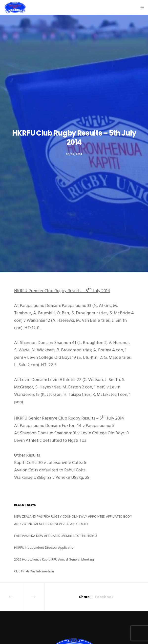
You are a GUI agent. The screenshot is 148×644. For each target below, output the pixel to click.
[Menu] (141, 7)
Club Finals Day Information (34, 571)
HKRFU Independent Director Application (45, 548)
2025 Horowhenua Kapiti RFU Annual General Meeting (54, 559)
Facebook (104, 597)
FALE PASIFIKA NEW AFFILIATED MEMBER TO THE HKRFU (55, 536)
